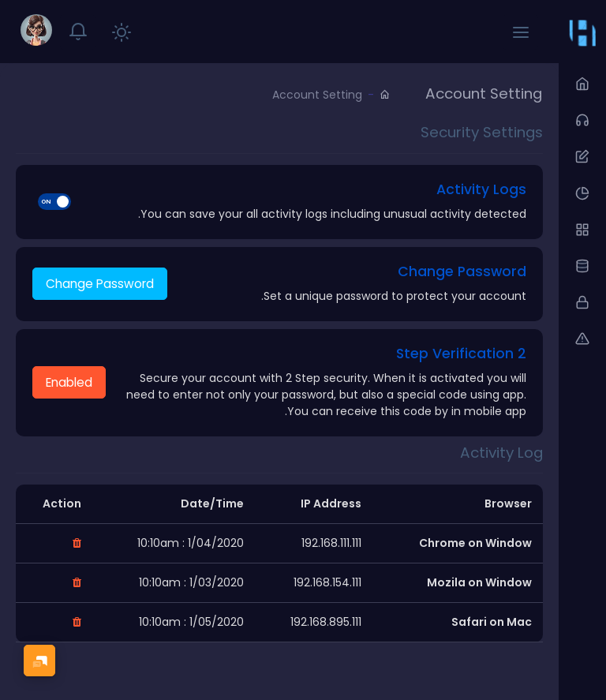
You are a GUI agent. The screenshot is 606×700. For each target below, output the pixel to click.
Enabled (69, 382)
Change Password (100, 284)
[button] (520, 32)
